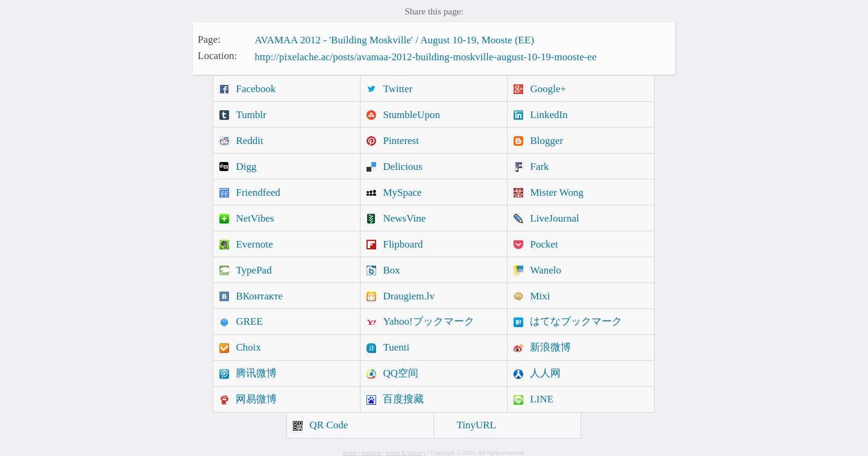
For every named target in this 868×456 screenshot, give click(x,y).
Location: (217, 56)
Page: (209, 39)
